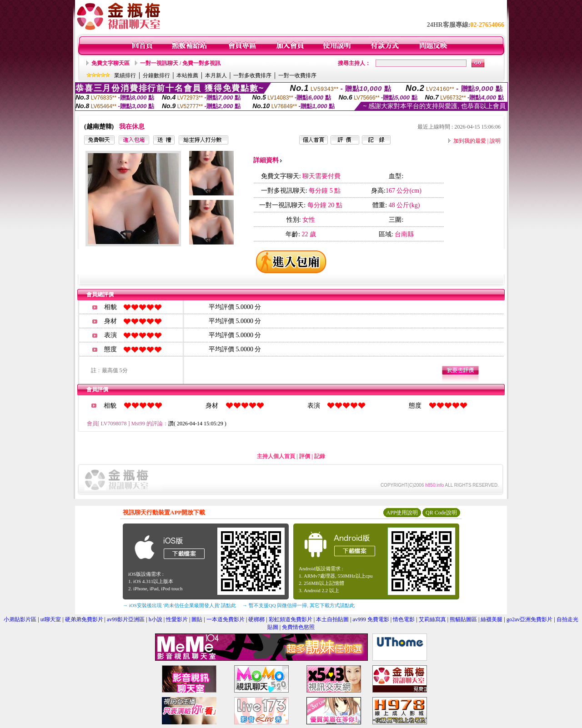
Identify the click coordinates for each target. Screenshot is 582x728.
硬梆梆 (256, 619)
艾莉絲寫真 (432, 619)
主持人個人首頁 (276, 456)
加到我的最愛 (470, 141)
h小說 (156, 619)
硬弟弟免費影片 (84, 619)
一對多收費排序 (252, 75)
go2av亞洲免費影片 (529, 619)
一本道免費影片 (226, 619)
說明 (495, 141)
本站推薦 (187, 75)
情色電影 (404, 619)
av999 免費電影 (371, 619)
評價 (305, 456)
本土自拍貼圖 (332, 619)
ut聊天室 (51, 619)
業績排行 (125, 75)
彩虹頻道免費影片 (291, 619)
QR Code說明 (441, 513)
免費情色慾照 (298, 627)
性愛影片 (177, 619)
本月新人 (216, 75)
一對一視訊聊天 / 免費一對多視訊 (180, 63)
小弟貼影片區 (20, 619)
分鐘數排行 (156, 75)
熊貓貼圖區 (463, 619)
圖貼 (197, 619)
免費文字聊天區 (110, 63)
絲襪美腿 (492, 619)
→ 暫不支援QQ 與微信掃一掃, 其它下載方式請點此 (299, 605)
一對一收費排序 (297, 75)
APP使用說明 (402, 513)
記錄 (320, 456)
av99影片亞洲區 (126, 619)
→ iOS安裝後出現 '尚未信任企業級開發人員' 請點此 (179, 605)
